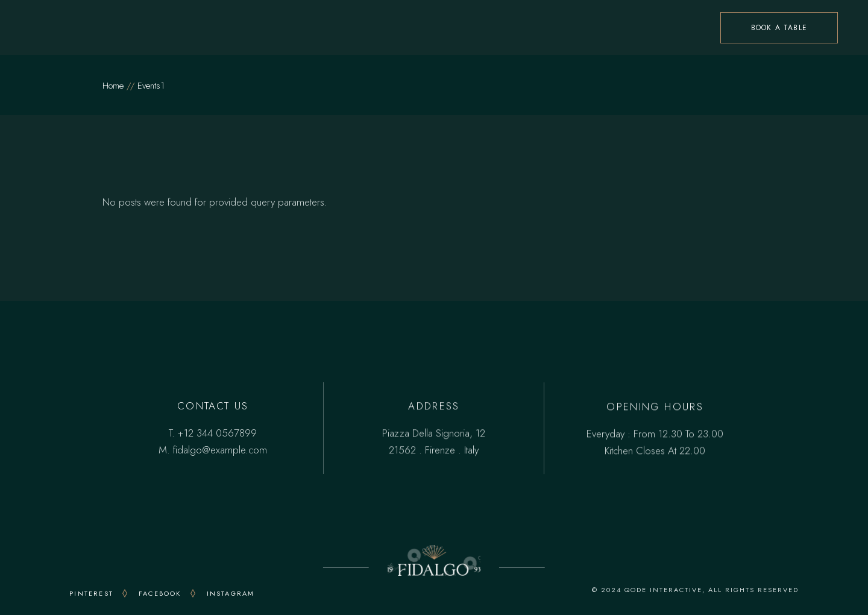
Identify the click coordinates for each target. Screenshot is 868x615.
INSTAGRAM (231, 593)
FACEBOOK (160, 593)
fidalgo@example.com (220, 450)
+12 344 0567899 (217, 433)
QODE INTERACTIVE (663, 590)
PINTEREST (91, 593)
